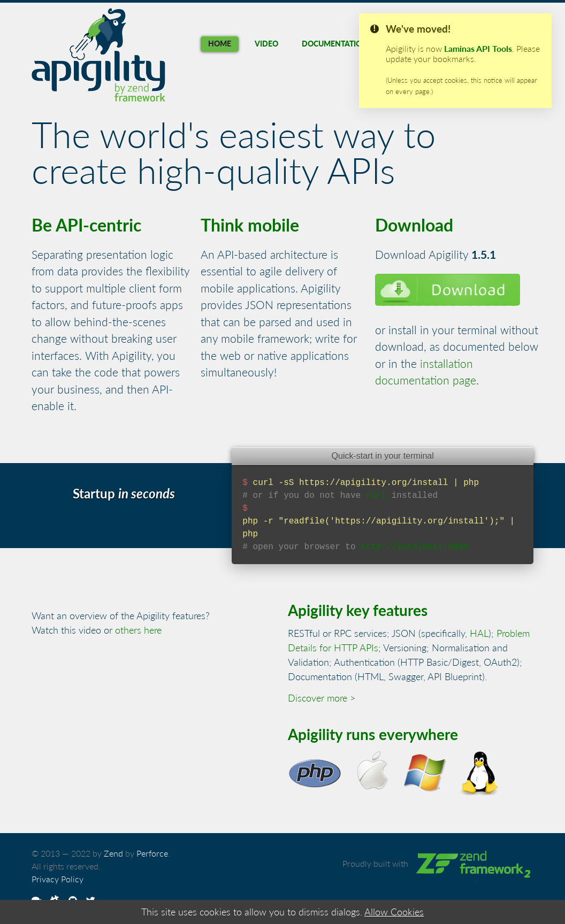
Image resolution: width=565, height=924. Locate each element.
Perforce (152, 853)
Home (220, 44)
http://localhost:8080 (415, 547)
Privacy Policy (58, 879)
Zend (113, 853)
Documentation (335, 44)
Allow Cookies (394, 912)
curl (376, 496)
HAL (479, 633)
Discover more (318, 698)
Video (266, 44)
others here (138, 630)
